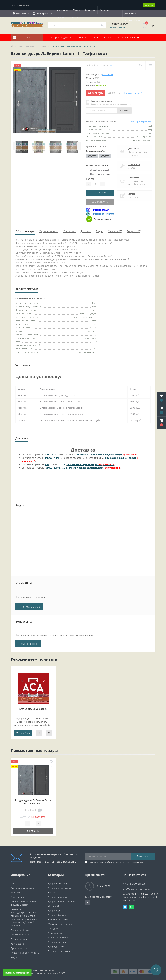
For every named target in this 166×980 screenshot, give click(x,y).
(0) (111, 65)
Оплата (77, 10)
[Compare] (150, 65)
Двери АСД (54, 911)
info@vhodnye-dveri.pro (136, 889)
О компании (62, 10)
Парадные (54, 929)
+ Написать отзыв (29, 607)
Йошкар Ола (55, 906)
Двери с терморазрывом (61, 901)
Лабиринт (108, 75)
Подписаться (143, 856)
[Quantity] (95, 184)
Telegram (125, 907)
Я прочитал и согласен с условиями (116, 862)
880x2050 (92, 156)
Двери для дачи (57, 947)
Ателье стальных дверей (33, 709)
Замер (132, 194)
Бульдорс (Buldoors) (59, 920)
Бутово (52, 892)
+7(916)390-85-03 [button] (134, 884)
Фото (13, 883)
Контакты (104, 10)
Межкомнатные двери (60, 924)
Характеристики (49, 231)
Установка (90, 10)
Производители (19, 948)
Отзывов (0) (115, 231)
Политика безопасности (110, 862)
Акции (108, 37)
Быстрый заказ (100, 202)
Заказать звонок (118, 27)
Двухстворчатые (57, 933)
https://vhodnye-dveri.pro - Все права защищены (32, 970)
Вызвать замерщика (17, 973)
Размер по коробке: (96, 151)
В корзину (100, 193)
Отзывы (95, 37)
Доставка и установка (22, 888)
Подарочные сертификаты (25, 953)
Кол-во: (90, 179)
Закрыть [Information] (149, 5)
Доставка (134, 148)
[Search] (102, 25)
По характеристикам (59, 951)
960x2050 (105, 156)
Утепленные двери (58, 938)
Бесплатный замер (21, 930)
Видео (100, 231)
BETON (43, 46)
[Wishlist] (141, 65)
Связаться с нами (20, 935)
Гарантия (61, 17)
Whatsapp (131, 907)
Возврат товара (19, 939)
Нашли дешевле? (133, 93)
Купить (124, 110)
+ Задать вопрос (28, 644)
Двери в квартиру (58, 883)
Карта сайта (17, 944)
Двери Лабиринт (26, 46)
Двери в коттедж (57, 942)
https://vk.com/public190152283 (88, 902)
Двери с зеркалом (58, 897)
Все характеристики (141, 122)
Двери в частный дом (60, 888)
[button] (161, 423)
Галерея (74, 17)
